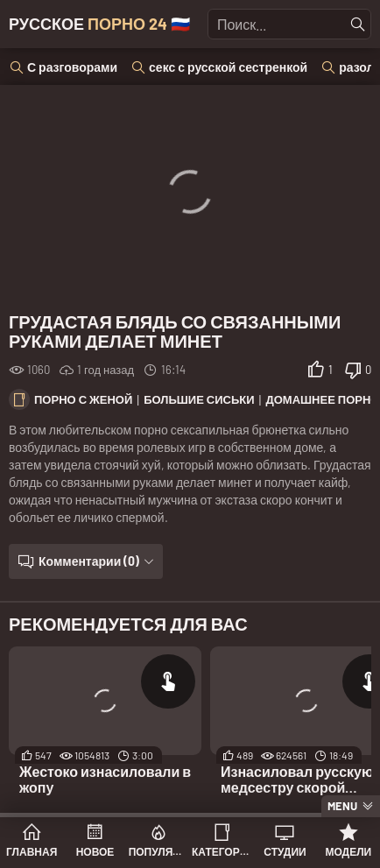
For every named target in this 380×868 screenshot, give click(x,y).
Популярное (158, 851)
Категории (222, 851)
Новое (95, 851)
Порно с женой (83, 399)
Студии (285, 851)
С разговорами (72, 67)
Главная (32, 851)
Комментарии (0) (89, 561)
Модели (348, 851)
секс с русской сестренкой (228, 67)
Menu (342, 806)
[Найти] (358, 25)
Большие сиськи (199, 399)
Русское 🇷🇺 (99, 24)
